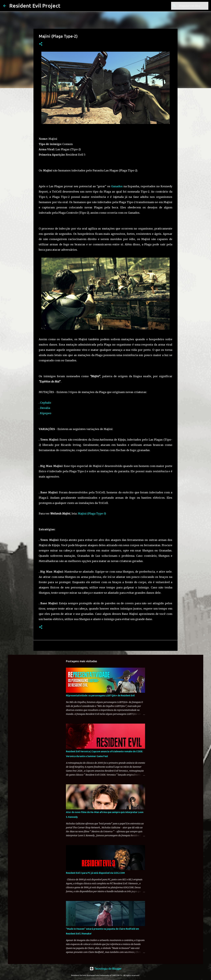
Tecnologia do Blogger (106, 969)
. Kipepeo (45, 413)
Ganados (117, 186)
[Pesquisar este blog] (191, 6)
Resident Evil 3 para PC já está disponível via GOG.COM (95, 873)
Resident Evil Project (35, 6)
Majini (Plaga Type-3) (92, 514)
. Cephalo (45, 403)
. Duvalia (44, 408)
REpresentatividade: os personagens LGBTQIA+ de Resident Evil (100, 696)
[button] (41, 44)
